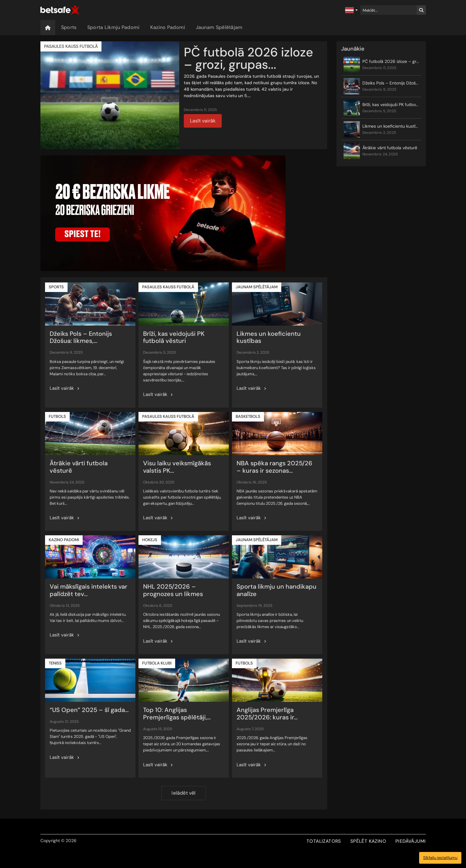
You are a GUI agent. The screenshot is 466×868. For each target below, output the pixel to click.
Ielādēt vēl (184, 793)
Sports (69, 27)
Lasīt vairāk (203, 121)
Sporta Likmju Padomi (113, 27)
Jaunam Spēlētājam (219, 27)
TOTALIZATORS (324, 841)
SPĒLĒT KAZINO (368, 841)
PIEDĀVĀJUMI (410, 841)
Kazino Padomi (168, 27)
